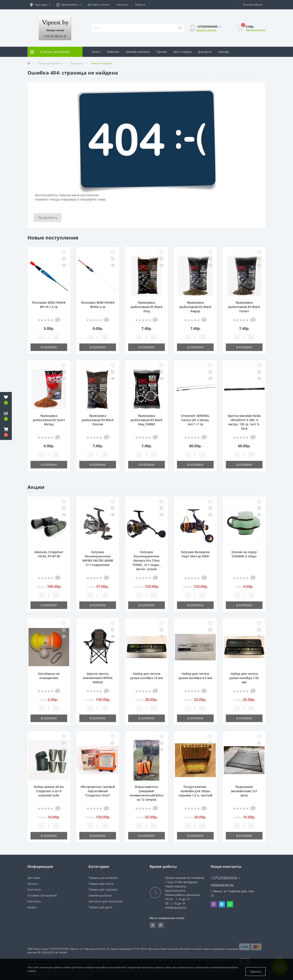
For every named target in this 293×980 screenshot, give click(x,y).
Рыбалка (113, 52)
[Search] (180, 28)
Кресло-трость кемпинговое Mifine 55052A (98, 678)
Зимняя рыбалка (138, 52)
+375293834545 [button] (226, 878)
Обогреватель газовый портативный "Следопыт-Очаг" (98, 791)
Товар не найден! (101, 63)
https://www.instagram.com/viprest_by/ (153, 925)
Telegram (222, 904)
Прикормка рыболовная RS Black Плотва (98, 420)
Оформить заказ (256, 30)
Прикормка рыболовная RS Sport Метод (49, 420)
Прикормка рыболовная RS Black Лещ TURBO (146, 420)
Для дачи (205, 52)
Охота (96, 52)
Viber (214, 904)
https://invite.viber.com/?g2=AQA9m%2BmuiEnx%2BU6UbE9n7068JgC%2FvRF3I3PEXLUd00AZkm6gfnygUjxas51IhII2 (161, 925)
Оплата (33, 884)
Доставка (34, 878)
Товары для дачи (100, 907)
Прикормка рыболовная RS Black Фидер (195, 307)
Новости (140, 5)
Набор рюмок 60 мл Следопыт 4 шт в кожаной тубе (49, 791)
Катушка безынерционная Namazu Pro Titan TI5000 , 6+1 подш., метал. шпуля (146, 560)
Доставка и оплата (99, 5)
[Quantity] (49, 337)
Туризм (162, 52)
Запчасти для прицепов (105, 901)
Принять (256, 972)
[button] (6, 432)
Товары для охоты (101, 884)
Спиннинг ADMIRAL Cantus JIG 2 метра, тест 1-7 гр (195, 420)
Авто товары (183, 52)
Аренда (224, 52)
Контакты (122, 5)
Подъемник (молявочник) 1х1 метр (244, 791)
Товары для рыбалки (50, 63)
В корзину (49, 347)
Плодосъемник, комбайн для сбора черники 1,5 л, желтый (195, 791)
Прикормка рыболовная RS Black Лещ (146, 307)
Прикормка (77, 63)
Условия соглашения (42, 895)
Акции (32, 907)
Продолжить (48, 218)
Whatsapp (230, 904)
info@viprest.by (222, 885)
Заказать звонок (206, 30)
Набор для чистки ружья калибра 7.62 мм (244, 678)
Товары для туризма (103, 890)
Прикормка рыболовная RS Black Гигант (244, 307)
